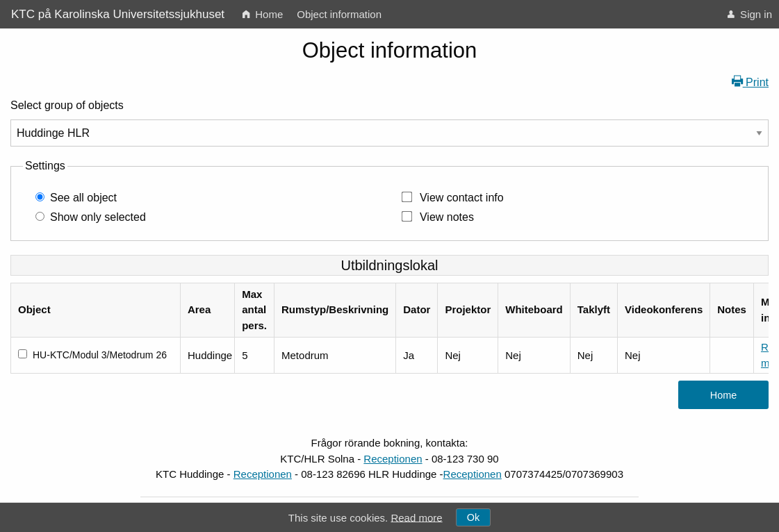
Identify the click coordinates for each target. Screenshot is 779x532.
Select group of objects (67, 105)
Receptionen (393, 459)
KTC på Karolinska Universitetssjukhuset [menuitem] (118, 14)
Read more (416, 517)
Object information (339, 14)
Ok (473, 517)
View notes (447, 217)
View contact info (462, 198)
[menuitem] (263, 14)
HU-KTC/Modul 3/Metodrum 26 (100, 355)
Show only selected (98, 217)
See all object (83, 198)
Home (263, 14)
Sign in (750, 14)
